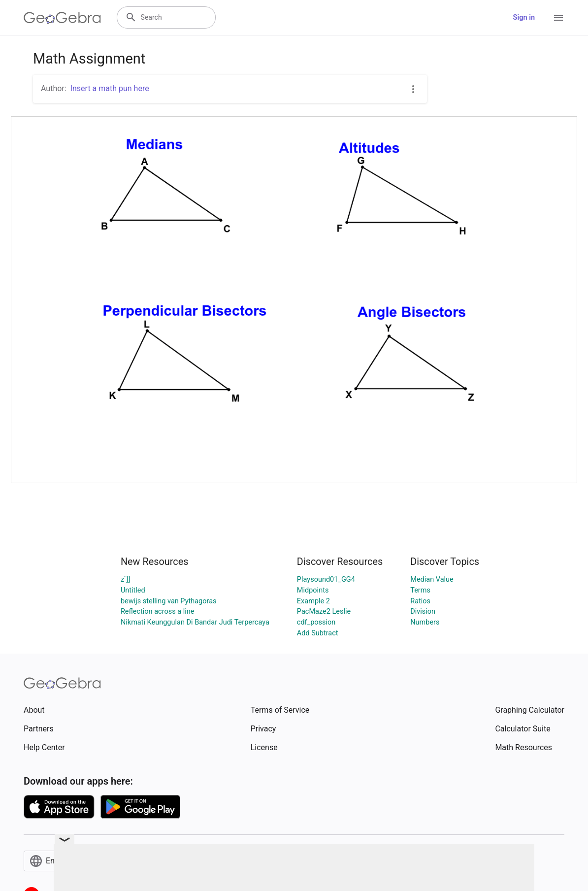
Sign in (524, 17)
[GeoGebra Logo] (62, 18)
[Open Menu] (558, 18)
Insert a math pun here (110, 88)
